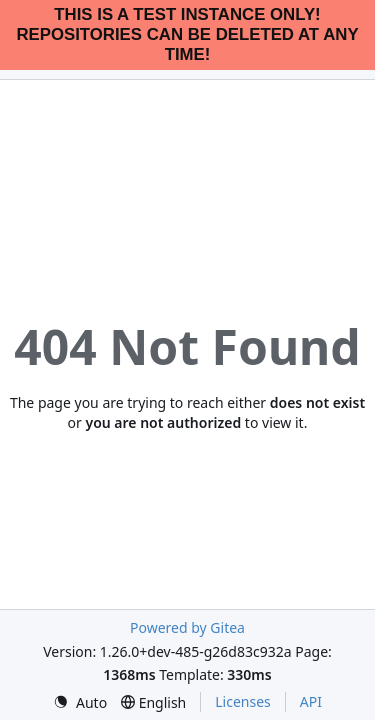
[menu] (80, 702)
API (311, 701)
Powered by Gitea (187, 627)
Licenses (243, 701)
